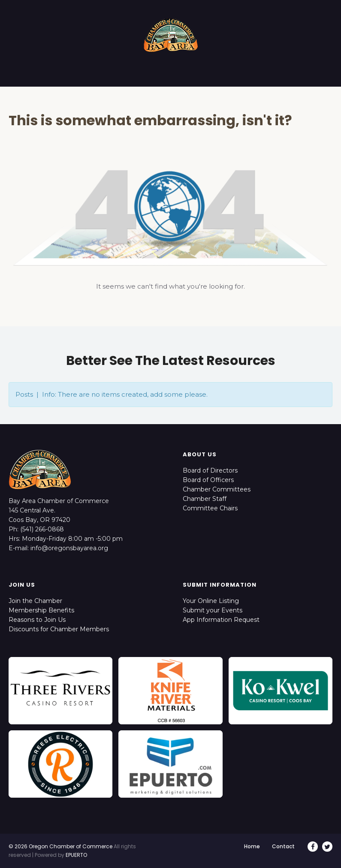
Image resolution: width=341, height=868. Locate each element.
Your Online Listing (211, 601)
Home (252, 846)
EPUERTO (76, 855)
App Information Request (221, 620)
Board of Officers (208, 480)
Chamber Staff (205, 499)
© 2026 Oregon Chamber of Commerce (60, 846)
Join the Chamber (35, 601)
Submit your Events (213, 610)
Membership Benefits (41, 610)
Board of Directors (210, 470)
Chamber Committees (217, 489)
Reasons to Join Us (37, 620)
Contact (283, 846)
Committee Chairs (210, 508)
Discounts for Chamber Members (59, 629)
